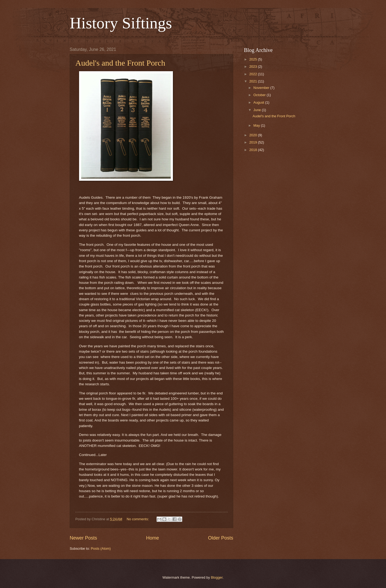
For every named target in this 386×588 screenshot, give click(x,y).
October (260, 95)
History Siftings (121, 23)
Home (153, 538)
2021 (254, 81)
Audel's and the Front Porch (120, 63)
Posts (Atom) (101, 549)
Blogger (217, 577)
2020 (254, 135)
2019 (254, 142)
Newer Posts (83, 538)
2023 (254, 67)
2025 (254, 59)
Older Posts (221, 538)
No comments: (138, 519)
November (262, 88)
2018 (254, 150)
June (258, 110)
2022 (254, 74)
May (257, 125)
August (259, 102)
